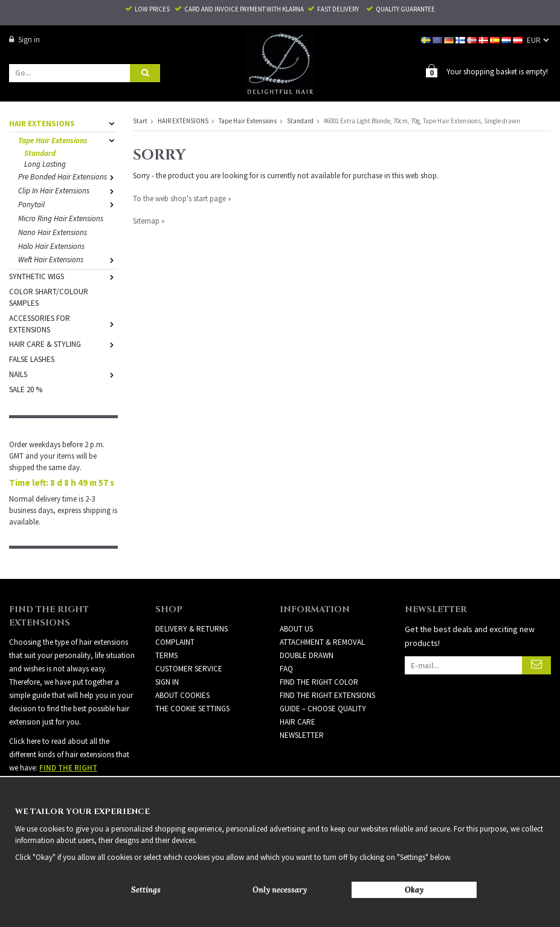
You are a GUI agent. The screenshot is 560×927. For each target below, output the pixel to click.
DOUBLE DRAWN (307, 655)
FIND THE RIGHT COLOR (319, 682)
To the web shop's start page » (182, 199)
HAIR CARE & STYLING (63, 344)
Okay (414, 890)
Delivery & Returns (191, 629)
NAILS (63, 374)
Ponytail (68, 205)
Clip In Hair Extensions (68, 191)
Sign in (24, 40)
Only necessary (280, 890)
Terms (166, 655)
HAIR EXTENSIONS (63, 124)
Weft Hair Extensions (68, 260)
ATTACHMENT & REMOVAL (322, 642)
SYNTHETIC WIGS (63, 276)
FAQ (286, 669)
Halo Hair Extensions (51, 246)
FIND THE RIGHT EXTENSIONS (327, 695)
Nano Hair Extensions (53, 232)
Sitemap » (149, 221)
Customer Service (189, 669)
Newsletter (302, 735)
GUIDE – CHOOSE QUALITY (323, 709)
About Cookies (182, 695)
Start (140, 121)
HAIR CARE (298, 722)
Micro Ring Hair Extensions (61, 218)
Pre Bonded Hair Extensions (68, 177)
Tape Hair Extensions (68, 141)
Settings (146, 890)
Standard (40, 153)
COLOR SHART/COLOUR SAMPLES (49, 297)
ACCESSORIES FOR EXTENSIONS (63, 324)
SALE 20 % (26, 389)
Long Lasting (45, 164)
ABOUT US (296, 629)
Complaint (175, 642)
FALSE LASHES (32, 359)
